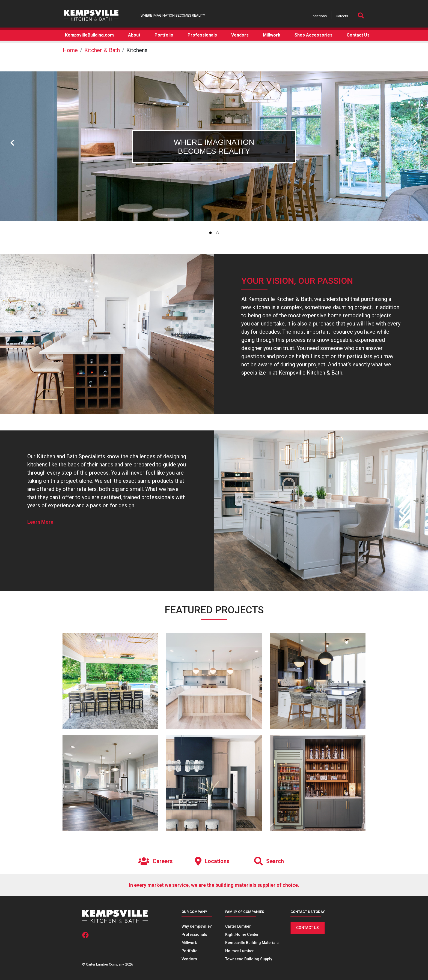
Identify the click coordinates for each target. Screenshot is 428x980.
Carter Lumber (238, 926)
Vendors (189, 959)
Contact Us (307, 928)
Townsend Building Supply (249, 959)
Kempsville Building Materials (252, 943)
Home (70, 50)
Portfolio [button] (164, 35)
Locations (319, 16)
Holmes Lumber (240, 951)
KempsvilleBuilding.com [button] (89, 35)
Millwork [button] (272, 35)
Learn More (40, 522)
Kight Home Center (242, 934)
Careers (342, 16)
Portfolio (190, 951)
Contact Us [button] (358, 35)
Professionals (194, 934)
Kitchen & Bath (102, 50)
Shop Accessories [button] (313, 35)
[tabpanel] (214, 146)
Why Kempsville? (197, 926)
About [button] (134, 35)
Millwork (189, 943)
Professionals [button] (202, 35)
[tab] (210, 233)
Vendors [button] (240, 35)
